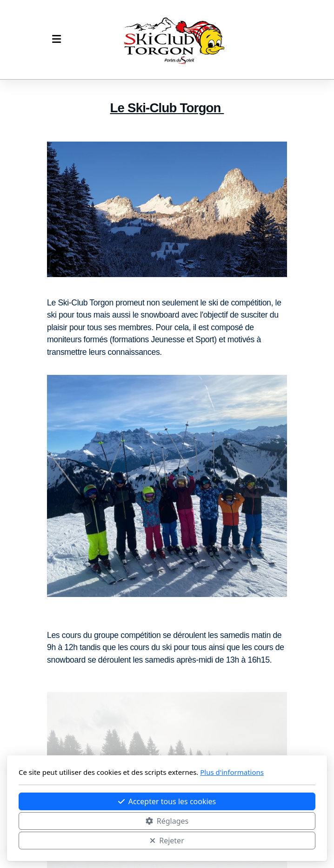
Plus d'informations (232, 772)
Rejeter (167, 841)
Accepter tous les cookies (167, 801)
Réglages (167, 821)
